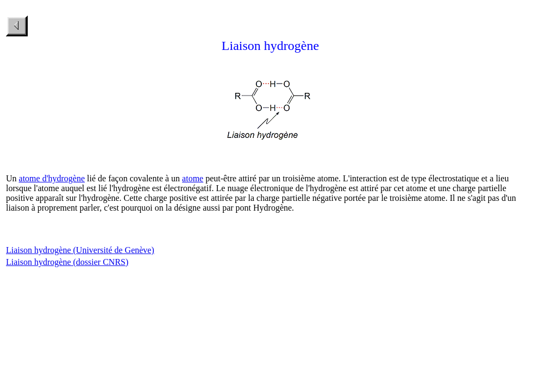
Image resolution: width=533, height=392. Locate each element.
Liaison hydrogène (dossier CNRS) (67, 262)
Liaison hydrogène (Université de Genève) (80, 250)
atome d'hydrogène (52, 178)
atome (193, 178)
